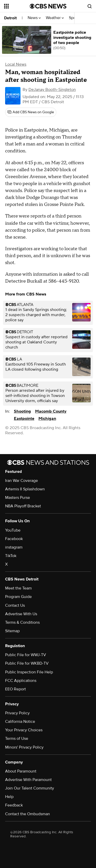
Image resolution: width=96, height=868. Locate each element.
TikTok (11, 556)
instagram (14, 547)
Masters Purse (18, 498)
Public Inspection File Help (29, 672)
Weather (55, 18)
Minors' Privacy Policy (24, 747)
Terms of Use (17, 739)
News (34, 18)
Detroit (10, 18)
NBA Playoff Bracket (23, 506)
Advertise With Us (21, 614)
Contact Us (15, 605)
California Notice (20, 722)
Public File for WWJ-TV (26, 655)
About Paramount (21, 771)
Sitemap (12, 631)
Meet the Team (18, 588)
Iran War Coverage (22, 481)
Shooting (22, 411)
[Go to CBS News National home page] (48, 6)
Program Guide (18, 597)
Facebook (14, 539)
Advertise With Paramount (28, 780)
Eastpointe (24, 419)
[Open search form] (90, 6)
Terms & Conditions (22, 622)
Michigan (47, 419)
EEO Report (15, 689)
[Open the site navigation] (17, 6)
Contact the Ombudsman (28, 814)
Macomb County (51, 411)
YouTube (13, 530)
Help (9, 797)
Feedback (14, 805)
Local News (16, 64)
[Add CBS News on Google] (31, 112)
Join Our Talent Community (30, 788)
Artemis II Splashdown (25, 489)
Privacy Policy (17, 713)
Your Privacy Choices (24, 730)
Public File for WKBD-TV (27, 663)
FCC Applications (21, 681)
